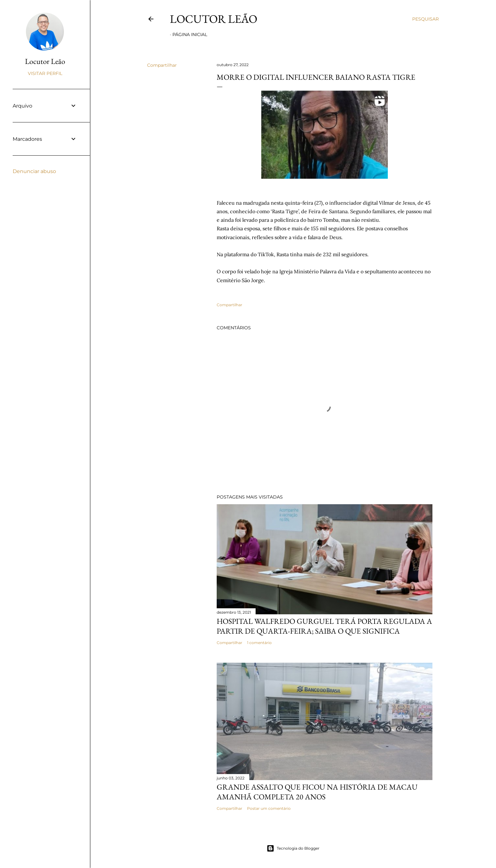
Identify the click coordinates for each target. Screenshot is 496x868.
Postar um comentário (269, 808)
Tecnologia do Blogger (293, 848)
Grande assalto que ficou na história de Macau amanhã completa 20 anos (317, 792)
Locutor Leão (214, 19)
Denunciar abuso (34, 171)
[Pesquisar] (425, 19)
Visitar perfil (45, 73)
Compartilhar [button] (162, 65)
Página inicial (190, 34)
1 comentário (259, 643)
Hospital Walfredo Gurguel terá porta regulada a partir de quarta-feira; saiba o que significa (324, 626)
